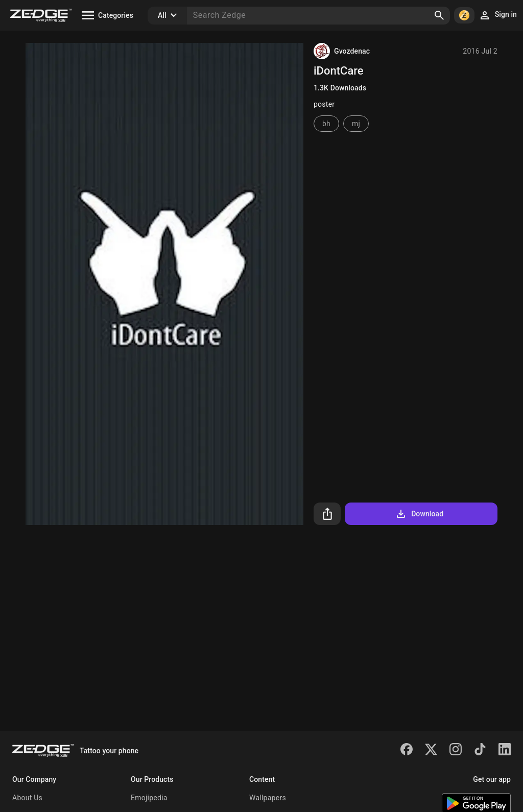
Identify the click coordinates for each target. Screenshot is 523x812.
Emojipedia (149, 798)
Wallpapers (268, 798)
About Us (27, 798)
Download (419, 514)
